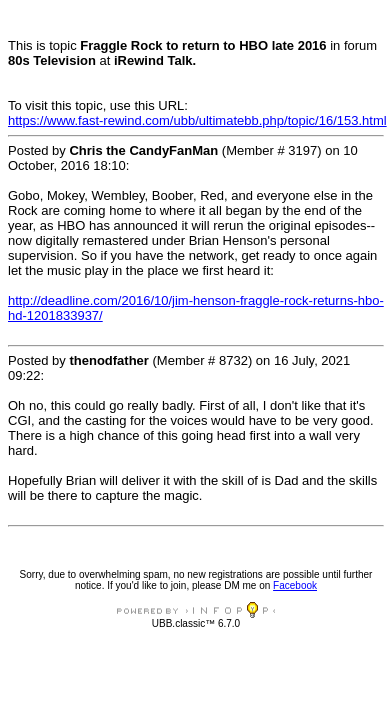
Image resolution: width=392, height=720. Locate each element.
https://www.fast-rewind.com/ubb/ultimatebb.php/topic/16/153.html (197, 120)
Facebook (295, 585)
